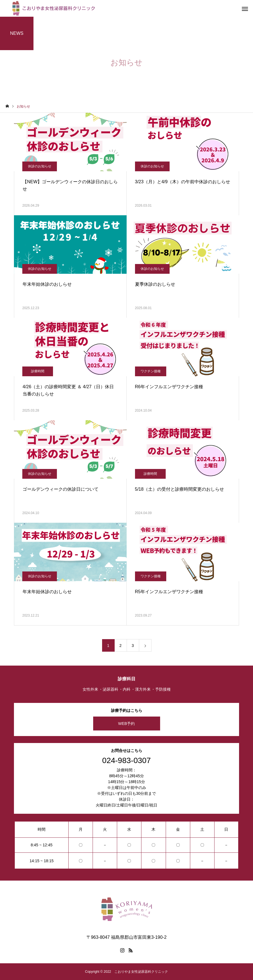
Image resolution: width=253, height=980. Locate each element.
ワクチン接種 (151, 371)
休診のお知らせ (40, 166)
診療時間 (38, 371)
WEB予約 (127, 724)
